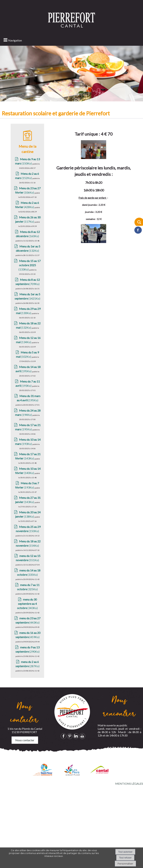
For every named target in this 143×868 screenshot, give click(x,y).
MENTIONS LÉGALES (129, 784)
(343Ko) (27, 626)
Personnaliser (125, 864)
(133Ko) (30, 288)
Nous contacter (25, 740)
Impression (82, 736)
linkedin (76, 736)
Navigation (15, 40)
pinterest (70, 736)
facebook (63, 736)
